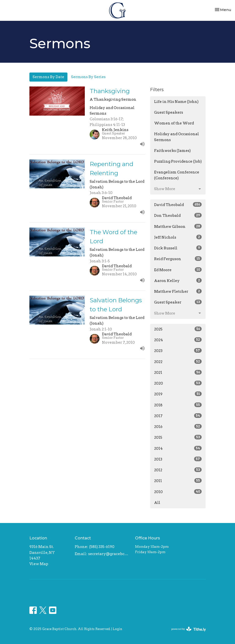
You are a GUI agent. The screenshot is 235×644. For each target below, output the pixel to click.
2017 (178, 416)
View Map (39, 564)
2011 (178, 481)
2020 (178, 383)
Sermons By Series (88, 77)
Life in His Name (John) (176, 102)
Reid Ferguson (178, 259)
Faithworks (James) (172, 151)
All (157, 503)
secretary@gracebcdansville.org (109, 554)
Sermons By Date (48, 77)
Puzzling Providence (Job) (178, 161)
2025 (178, 329)
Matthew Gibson (178, 226)
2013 (178, 459)
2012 (178, 470)
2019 (178, 394)
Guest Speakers (169, 112)
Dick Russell (178, 248)
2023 (178, 351)
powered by (189, 629)
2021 (178, 372)
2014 (178, 448)
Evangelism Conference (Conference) (177, 175)
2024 (178, 340)
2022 (178, 362)
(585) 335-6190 (102, 547)
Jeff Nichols (178, 237)
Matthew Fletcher (178, 291)
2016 (178, 426)
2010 (178, 492)
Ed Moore (178, 270)
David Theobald (178, 205)
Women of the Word (174, 123)
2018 (178, 405)
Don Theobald (178, 215)
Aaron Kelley (178, 280)
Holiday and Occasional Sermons (177, 137)
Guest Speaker (178, 302)
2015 (178, 437)
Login (117, 629)
